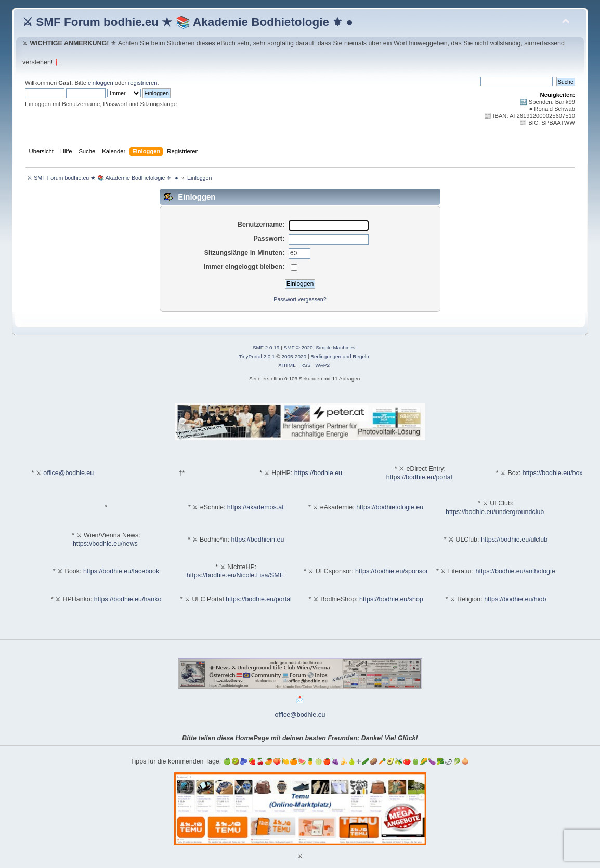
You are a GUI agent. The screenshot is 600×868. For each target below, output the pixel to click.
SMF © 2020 (298, 347)
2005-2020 (294, 356)
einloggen (101, 83)
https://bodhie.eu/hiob (515, 599)
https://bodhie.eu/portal (419, 477)
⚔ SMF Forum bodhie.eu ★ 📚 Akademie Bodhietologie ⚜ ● (188, 22)
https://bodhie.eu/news (105, 544)
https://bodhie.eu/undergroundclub (495, 512)
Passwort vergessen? (300, 299)
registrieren (142, 83)
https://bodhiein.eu (257, 540)
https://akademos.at (256, 507)
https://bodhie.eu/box (553, 473)
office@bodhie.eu (68, 473)
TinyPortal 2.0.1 (257, 356)
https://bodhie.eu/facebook (121, 571)
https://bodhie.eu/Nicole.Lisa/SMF (235, 575)
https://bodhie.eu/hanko (128, 599)
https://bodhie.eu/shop (391, 599)
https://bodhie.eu (318, 473)
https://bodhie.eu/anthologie (516, 571)
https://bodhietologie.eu (390, 507)
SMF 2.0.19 (266, 347)
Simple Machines (335, 347)
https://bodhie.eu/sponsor (392, 571)
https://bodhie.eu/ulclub (514, 540)
